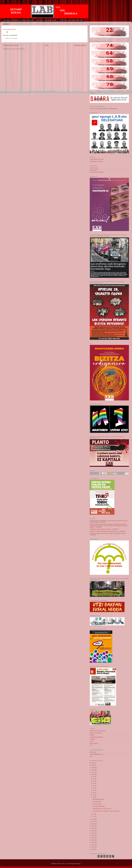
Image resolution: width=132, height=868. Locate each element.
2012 (93, 774)
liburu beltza (93, 752)
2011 (93, 772)
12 (94, 816)
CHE (91, 756)
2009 (93, 768)
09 (94, 795)
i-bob (63, 864)
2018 (93, 831)
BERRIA (92, 735)
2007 (93, 763)
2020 (93, 835)
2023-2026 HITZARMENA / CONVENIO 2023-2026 (18, 20)
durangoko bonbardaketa (96, 737)
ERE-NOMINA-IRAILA (10, 29)
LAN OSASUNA (94, 168)
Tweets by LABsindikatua (96, 109)
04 (94, 783)
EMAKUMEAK (94, 170)
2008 (93, 765)
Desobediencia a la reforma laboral (102, 809)
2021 (93, 838)
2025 (93, 847)
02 (94, 779)
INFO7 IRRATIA (94, 743)
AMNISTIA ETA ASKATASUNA (98, 731)
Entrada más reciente (11, 45)
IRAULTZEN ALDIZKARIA (97, 172)
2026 (93, 849)
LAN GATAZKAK (97, 804)
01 (94, 776)
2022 (93, 840)
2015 (93, 824)
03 (94, 781)
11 (94, 814)
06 (94, 788)
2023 (93, 842)
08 (94, 793)
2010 (93, 770)
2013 (93, 819)
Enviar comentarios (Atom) (18, 49)
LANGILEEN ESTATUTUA (97, 159)
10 (94, 797)
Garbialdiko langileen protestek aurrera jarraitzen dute (104, 531)
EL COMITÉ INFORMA (99, 806)
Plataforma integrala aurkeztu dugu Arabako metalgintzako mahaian (108, 533)
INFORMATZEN (97, 802)
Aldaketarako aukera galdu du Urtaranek (100, 529)
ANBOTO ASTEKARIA (96, 733)
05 (94, 786)
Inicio (46, 45)
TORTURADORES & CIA (96, 754)
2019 (93, 833)
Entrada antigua (80, 45)
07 (94, 790)
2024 (93, 845)
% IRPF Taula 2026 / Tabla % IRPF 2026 (71, 20)
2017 (93, 828)
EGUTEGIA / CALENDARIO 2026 (46, 20)
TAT (91, 746)
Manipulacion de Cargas (96, 161)
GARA (91, 741)
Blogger (78, 864)
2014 (93, 821)
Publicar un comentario (11, 38)
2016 (93, 826)
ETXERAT (92, 739)
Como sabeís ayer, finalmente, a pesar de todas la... (106, 811)
